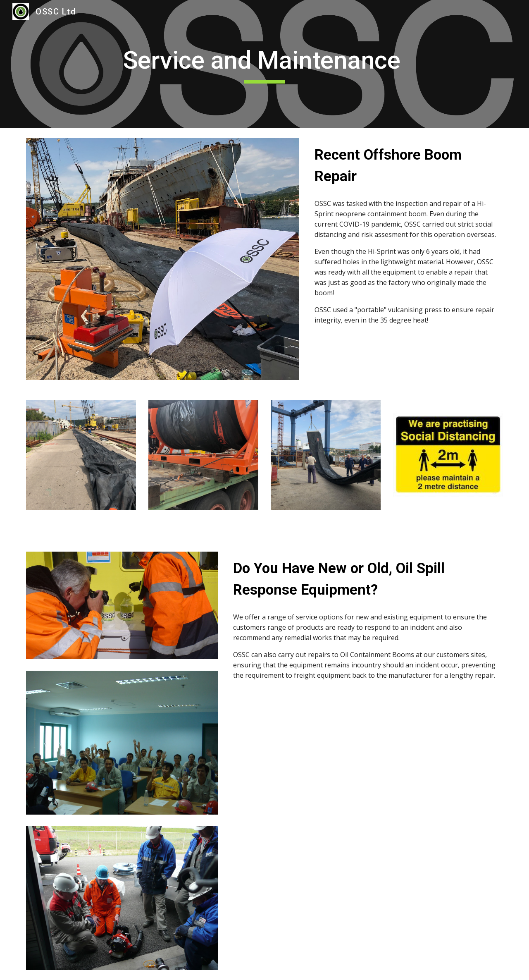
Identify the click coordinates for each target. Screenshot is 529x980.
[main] (264, 64)
